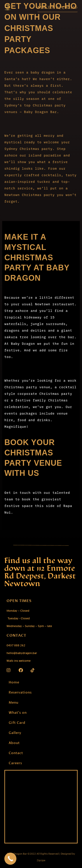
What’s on (18, 712)
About (14, 742)
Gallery (15, 732)
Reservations (20, 692)
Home (14, 682)
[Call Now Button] (10, 859)
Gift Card (17, 722)
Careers (15, 763)
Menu (14, 702)
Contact (16, 752)
